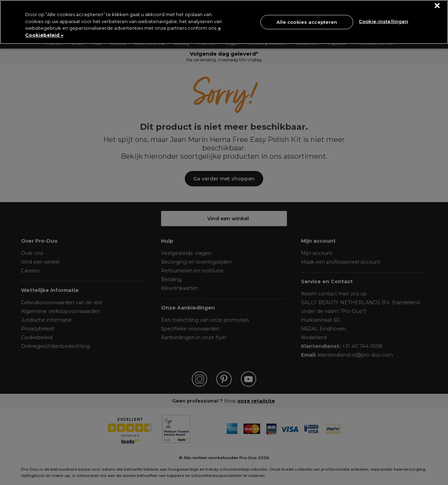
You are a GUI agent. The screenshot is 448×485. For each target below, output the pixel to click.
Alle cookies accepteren (307, 22)
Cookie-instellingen (383, 21)
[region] (224, 22)
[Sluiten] (437, 6)
